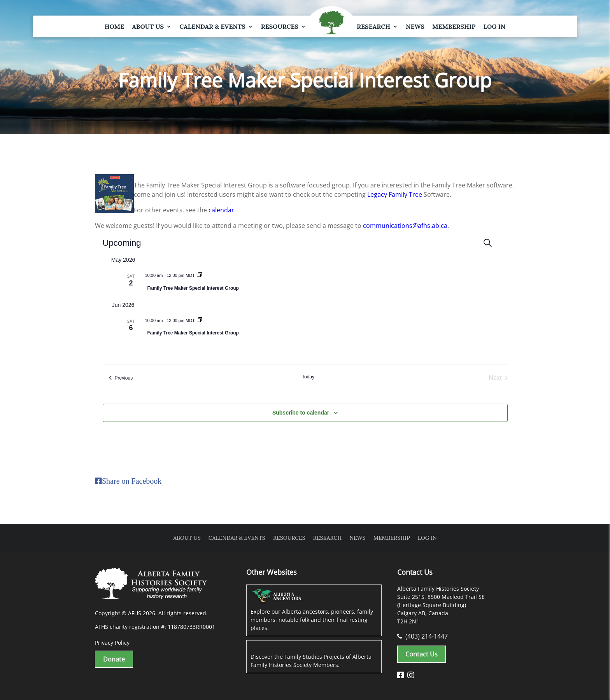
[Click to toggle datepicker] (125, 243)
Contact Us (422, 654)
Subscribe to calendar (301, 413)
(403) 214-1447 (422, 636)
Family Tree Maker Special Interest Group (193, 288)
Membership (454, 26)
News (415, 26)
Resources (280, 26)
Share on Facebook (132, 481)
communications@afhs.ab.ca (405, 226)
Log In (494, 26)
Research (373, 26)
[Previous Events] (121, 378)
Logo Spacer (331, 23)
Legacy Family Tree (395, 194)
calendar (221, 210)
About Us (148, 26)
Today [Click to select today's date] (308, 377)
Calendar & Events (212, 26)
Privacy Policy (112, 643)
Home (114, 26)
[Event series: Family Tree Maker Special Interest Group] (200, 275)
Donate (114, 659)
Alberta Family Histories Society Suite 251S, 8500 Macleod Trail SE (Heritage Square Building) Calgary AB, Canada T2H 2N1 (441, 605)
